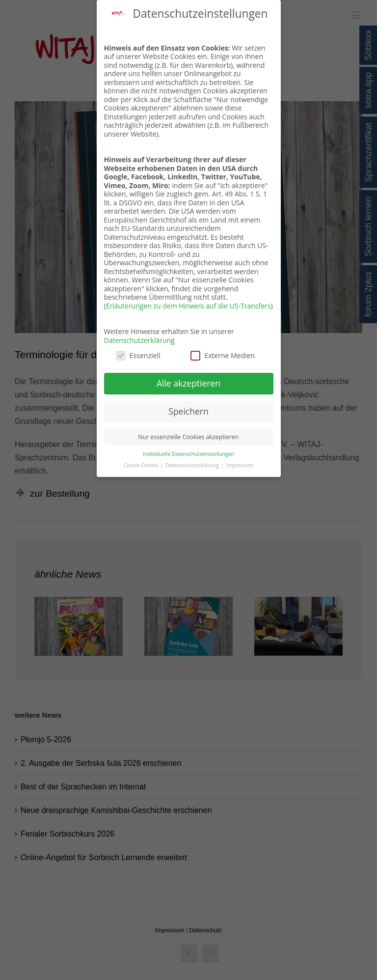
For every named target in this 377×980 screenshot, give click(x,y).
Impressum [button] (240, 465)
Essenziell (138, 355)
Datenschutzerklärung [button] (193, 465)
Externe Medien (223, 355)
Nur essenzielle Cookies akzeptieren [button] (189, 437)
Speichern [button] (188, 411)
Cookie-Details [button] (142, 465)
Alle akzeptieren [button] (188, 383)
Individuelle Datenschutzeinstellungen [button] (188, 454)
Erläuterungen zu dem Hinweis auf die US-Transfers (188, 306)
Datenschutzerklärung (139, 340)
